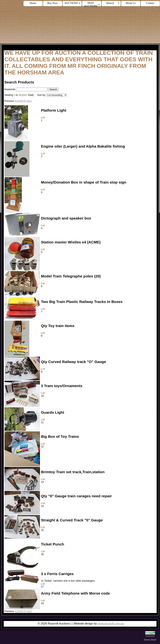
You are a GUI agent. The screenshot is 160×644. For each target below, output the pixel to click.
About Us (131, 3)
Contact (150, 3)
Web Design (150, 635)
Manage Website (150, 639)
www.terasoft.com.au (111, 624)
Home (33, 3)
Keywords (10, 89)
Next (29, 101)
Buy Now (53, 3)
